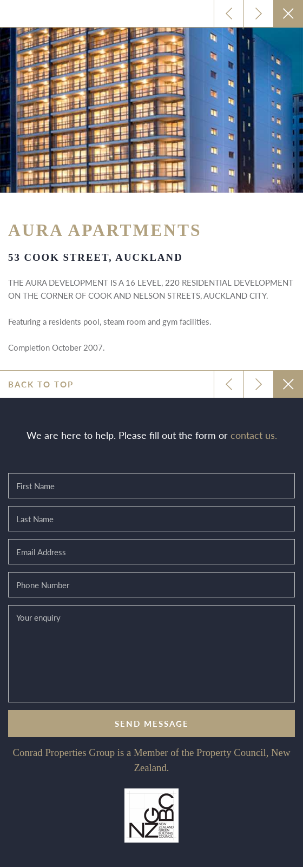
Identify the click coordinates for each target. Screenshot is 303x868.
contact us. (254, 435)
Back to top (41, 384)
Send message (152, 723)
